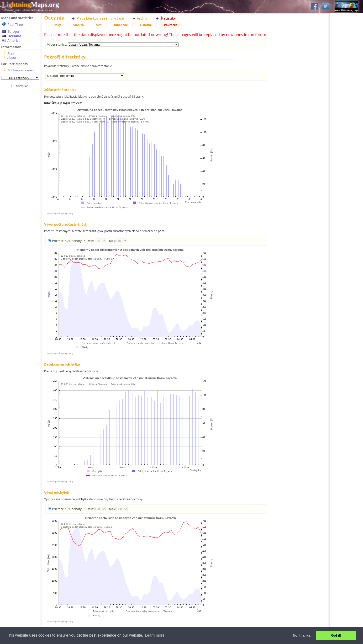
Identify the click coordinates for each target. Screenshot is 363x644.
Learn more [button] (155, 635)
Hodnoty (75, 241)
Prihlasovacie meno (21, 70)
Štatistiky (168, 18)
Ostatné (146, 25)
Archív (142, 18)
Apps (11, 53)
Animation (23, 86)
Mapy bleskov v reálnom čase (100, 18)
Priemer (58, 241)
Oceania (14, 36)
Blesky (56, 25)
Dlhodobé (121, 25)
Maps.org (30, 5)
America (14, 40)
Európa (13, 31)
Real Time (15, 24)
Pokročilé (171, 25)
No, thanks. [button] (302, 635)
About (12, 58)
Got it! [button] (336, 635)
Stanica (79, 25)
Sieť (99, 25)
